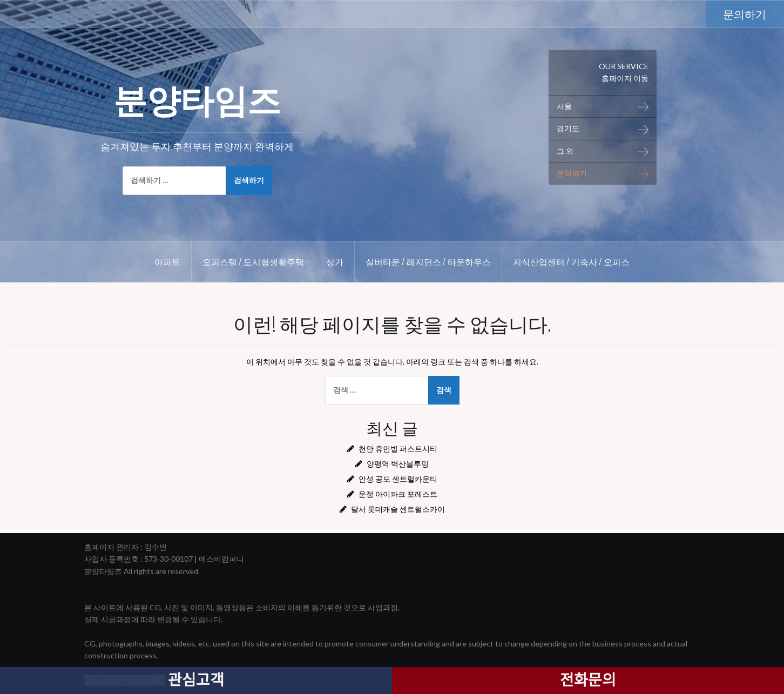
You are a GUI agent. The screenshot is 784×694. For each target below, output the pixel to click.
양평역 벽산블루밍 (398, 464)
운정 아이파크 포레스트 (398, 494)
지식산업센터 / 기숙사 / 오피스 (571, 261)
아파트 (167, 261)
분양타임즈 (197, 98)
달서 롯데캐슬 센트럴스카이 (398, 509)
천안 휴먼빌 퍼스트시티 (398, 449)
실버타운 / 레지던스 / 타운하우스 (428, 261)
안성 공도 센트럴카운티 (398, 479)
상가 (335, 261)
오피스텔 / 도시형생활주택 (253, 261)
